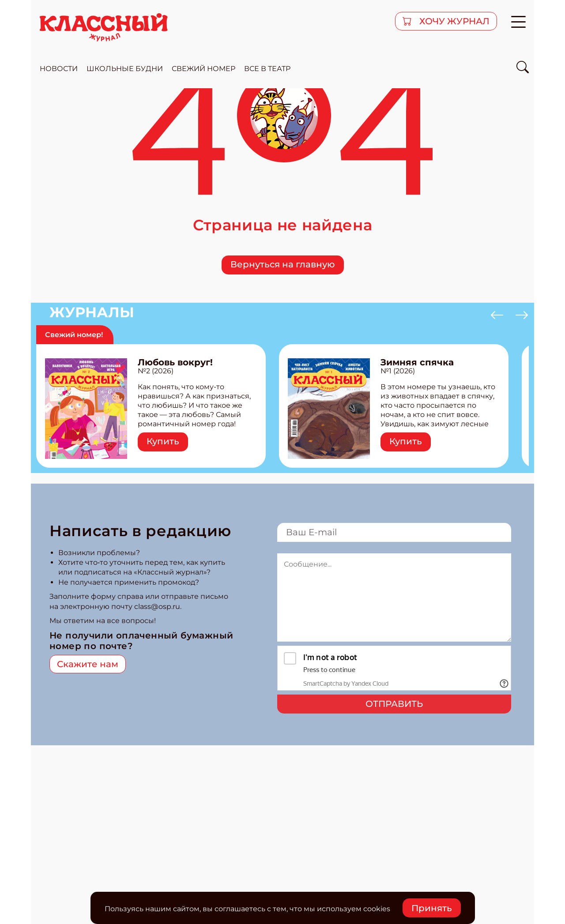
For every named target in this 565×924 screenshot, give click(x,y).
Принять (432, 908)
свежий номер (203, 69)
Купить (163, 441)
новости (59, 69)
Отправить (394, 704)
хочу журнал (453, 21)
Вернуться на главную (283, 264)
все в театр (267, 69)
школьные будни (125, 69)
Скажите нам (88, 664)
